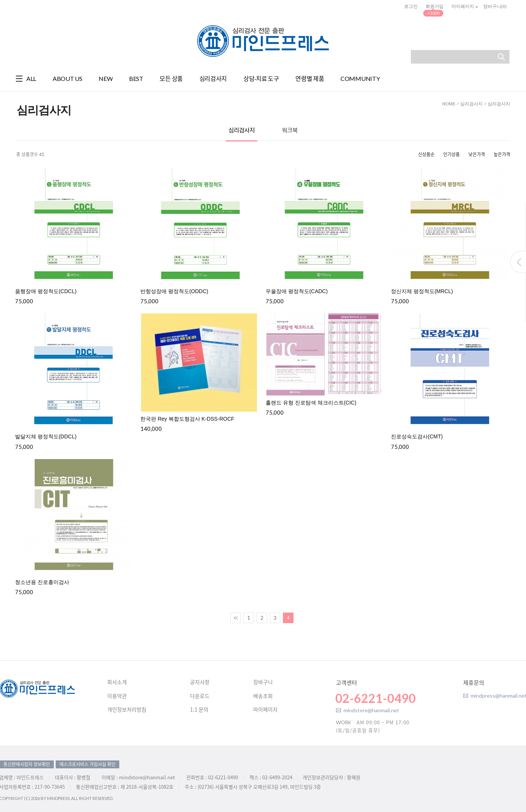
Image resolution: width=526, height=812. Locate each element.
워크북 (290, 130)
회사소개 (117, 682)
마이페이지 (463, 6)
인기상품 (452, 154)
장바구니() (495, 6)
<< (236, 618)
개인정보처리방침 (127, 710)
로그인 (411, 6)
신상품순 (426, 154)
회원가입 (435, 6)
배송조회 (263, 696)
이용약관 (117, 696)
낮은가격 (477, 154)
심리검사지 (471, 104)
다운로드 (200, 696)
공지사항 (200, 682)
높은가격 (502, 154)
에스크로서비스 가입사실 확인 (87, 764)
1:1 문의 (199, 710)
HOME (449, 104)
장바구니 (263, 682)
